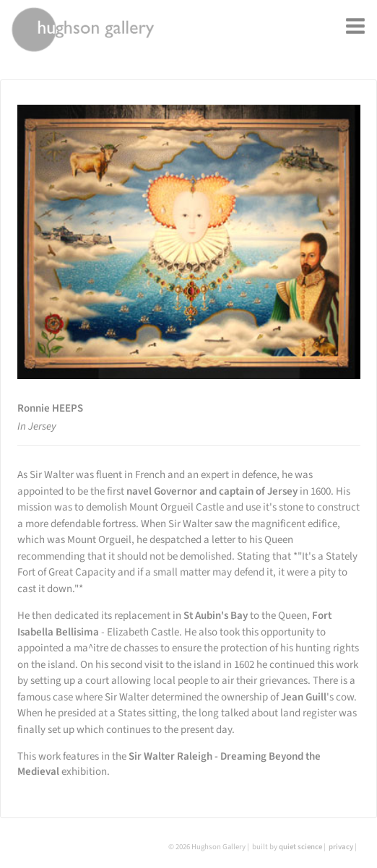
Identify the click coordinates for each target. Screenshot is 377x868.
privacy (341, 847)
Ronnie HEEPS (50, 408)
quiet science (300, 847)
